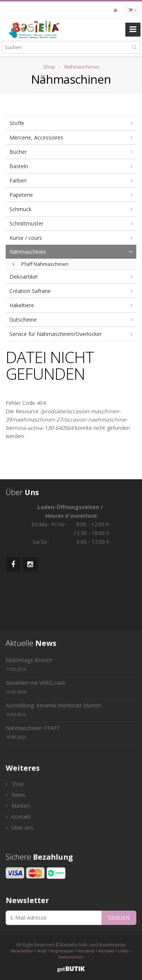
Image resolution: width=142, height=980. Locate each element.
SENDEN (119, 918)
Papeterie (21, 195)
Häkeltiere (22, 305)
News (16, 795)
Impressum (62, 951)
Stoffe (17, 123)
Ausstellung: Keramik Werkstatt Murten (53, 709)
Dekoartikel (23, 277)
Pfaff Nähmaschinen (41, 264)
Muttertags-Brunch (29, 664)
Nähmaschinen (82, 67)
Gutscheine (23, 320)
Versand (86, 951)
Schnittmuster (27, 223)
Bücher (18, 152)
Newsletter (22, 951)
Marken (18, 806)
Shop (49, 67)
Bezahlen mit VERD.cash (36, 687)
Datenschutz (71, 957)
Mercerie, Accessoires (36, 137)
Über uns (20, 827)
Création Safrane (30, 291)
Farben (18, 180)
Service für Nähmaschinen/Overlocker (56, 334)
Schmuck (20, 209)
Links (123, 951)
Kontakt (18, 817)
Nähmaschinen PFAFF (33, 732)
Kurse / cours (26, 238)
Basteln (19, 166)
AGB (42, 951)
